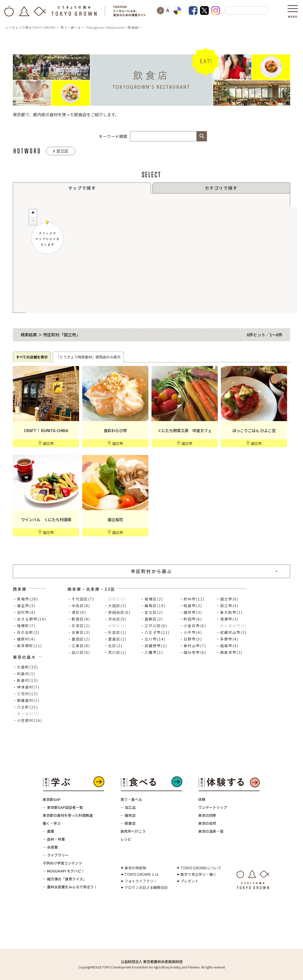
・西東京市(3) (229, 652)
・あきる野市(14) (30, 619)
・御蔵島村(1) (26, 700)
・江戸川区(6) (154, 626)
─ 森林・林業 (54, 839)
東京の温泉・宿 (211, 831)
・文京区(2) (79, 626)
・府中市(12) (192, 599)
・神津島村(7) (26, 687)
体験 (202, 799)
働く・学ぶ (52, 823)
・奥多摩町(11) (27, 646)
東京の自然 (207, 823)
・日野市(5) (191, 639)
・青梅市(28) (25, 599)
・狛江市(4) (227, 606)
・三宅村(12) (25, 694)
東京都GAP (52, 799)
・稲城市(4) (227, 646)
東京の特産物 (135, 868)
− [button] (33, 221)
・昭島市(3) (191, 606)
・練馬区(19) (153, 606)
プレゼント (190, 881)
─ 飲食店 (128, 823)
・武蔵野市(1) (154, 646)
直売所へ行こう (133, 831)
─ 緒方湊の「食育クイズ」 (65, 879)
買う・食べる (71, 27)
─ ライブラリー (56, 855)
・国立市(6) (227, 599)
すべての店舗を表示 (32, 357)
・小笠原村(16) (27, 720)
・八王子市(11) (155, 632)
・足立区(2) (152, 612)
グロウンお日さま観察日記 (146, 887)
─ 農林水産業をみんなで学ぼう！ (70, 887)
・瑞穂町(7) (24, 626)
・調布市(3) (191, 612)
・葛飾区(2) (152, 619)
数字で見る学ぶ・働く (198, 874)
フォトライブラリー (141, 881)
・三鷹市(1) (152, 652)
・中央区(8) (79, 606)
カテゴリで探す (221, 188)
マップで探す (82, 188)
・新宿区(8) (79, 619)
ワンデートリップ (213, 807)
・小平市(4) (191, 632)
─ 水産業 (50, 847)
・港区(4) (77, 612)
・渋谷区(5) (115, 619)
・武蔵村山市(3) (231, 632)
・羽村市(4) (24, 612)
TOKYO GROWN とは (141, 874)
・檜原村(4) (24, 639)
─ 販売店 (128, 815)
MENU (293, 15)
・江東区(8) (79, 646)
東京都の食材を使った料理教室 (68, 815)
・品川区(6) (79, 652)
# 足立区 (61, 151)
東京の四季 (207, 815)
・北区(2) (113, 646)
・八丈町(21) (25, 707)
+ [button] (33, 213)
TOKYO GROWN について (201, 868)
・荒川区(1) (115, 652)
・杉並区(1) (115, 632)
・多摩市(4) (227, 639)
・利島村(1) (24, 674)
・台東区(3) (79, 632)
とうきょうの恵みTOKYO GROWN (30, 27)
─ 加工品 (128, 807)
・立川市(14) (153, 639)
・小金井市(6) (193, 626)
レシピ (126, 839)
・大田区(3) (115, 606)
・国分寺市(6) (193, 652)
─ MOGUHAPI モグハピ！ (64, 871)
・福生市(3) (24, 606)
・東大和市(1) (229, 612)
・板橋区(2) (152, 599)
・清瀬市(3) (227, 619)
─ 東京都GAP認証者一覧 (63, 807)
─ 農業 (48, 831)
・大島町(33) (25, 667)
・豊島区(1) (115, 639)
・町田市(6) (191, 619)
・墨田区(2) (79, 639)
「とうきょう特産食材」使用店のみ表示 (88, 357)
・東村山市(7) (193, 646)
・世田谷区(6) (117, 612)
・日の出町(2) (26, 632)
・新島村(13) (25, 680)
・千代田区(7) (81, 599)
